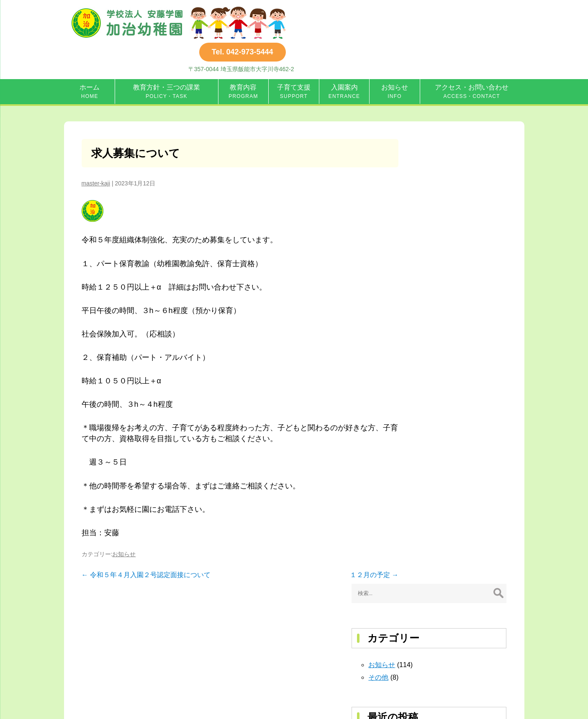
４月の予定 (434, 343)
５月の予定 (434, 331)
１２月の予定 (354, 543)
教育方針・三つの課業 (167, 58)
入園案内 (344, 58)
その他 (427, 205)
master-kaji (96, 152)
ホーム (90, 58)
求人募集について (136, 121)
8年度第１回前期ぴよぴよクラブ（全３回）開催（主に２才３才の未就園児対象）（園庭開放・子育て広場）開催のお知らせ (460, 302)
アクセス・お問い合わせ (472, 58)
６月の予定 (434, 272)
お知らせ (395, 58)
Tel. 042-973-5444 (467, 17)
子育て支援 (294, 58)
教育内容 (243, 58)
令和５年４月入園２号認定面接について (146, 543)
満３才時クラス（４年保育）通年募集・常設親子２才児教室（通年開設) (460, 364)
